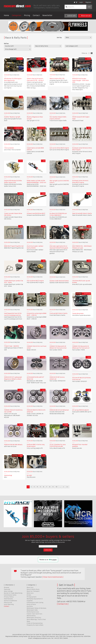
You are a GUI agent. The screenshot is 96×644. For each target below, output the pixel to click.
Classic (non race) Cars (34, 614)
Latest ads (71, 16)
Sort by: (59, 38)
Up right (29, 475)
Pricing (27, 15)
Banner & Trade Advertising (13, 593)
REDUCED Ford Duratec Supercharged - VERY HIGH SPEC (80, 80)
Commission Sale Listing (35, 603)
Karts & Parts (31, 604)
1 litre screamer (9, 148)
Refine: (6, 44)
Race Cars (30, 587)
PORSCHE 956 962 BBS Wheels (13, 445)
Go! (89, 7)
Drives (29, 595)
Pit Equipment (32, 597)
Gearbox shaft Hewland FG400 (59, 281)
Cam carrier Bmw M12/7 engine (59, 148)
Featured (7, 589)
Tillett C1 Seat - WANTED (11, 346)
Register (88, 2)
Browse (7, 587)
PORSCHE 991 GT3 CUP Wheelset (59, 410)
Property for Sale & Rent (35, 625)
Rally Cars (30, 593)
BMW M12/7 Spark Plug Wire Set (14, 246)
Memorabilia (31, 616)
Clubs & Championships (35, 623)
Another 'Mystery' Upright (12, 117)
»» (67, 487)
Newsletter (47, 15)
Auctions (30, 606)
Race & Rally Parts (33, 589)
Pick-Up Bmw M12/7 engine (35, 281)
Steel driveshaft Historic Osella (82, 213)
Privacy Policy (9, 597)
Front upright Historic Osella (58, 313)
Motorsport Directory (34, 618)
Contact (36, 15)
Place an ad (85, 16)
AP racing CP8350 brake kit (81, 410)
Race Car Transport (33, 591)
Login (81, 2)
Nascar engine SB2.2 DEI (57, 79)
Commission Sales (10, 595)
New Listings (8, 591)
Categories (17, 15)
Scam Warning (9, 604)
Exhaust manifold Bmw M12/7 (36, 213)
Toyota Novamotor (78, 313)
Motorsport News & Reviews (36, 608)
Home (6, 15)
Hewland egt (8, 475)
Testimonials (8, 599)
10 (56, 487)
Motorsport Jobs (32, 610)
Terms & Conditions (10, 601)
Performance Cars (33, 612)
